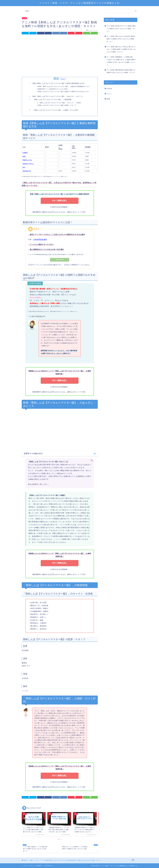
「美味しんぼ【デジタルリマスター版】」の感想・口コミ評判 (55, 110)
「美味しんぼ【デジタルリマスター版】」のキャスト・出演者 (60, 103)
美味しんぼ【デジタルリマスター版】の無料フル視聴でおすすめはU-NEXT (64, 91)
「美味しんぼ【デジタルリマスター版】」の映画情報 (52, 99)
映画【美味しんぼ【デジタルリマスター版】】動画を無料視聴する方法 (59, 83)
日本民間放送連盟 (40, 239)
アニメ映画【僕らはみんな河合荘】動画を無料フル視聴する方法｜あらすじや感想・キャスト (121, 39)
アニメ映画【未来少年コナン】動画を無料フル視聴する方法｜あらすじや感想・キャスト (121, 29)
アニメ (24, 18)
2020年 (109, 89)
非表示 (63, 79)
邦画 (108, 99)
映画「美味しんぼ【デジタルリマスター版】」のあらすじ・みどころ (58, 96)
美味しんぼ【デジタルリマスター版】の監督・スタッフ (57, 105)
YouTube (60, 260)
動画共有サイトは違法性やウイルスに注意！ (53, 89)
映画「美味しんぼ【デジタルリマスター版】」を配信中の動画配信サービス (64, 86)
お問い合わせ (48, 866)
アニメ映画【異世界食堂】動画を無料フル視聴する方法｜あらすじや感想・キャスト (121, 71)
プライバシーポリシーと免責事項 (32, 866)
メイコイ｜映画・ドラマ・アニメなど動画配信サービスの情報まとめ (79, 3)
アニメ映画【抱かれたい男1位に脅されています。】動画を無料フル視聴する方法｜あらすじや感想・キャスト (122, 49)
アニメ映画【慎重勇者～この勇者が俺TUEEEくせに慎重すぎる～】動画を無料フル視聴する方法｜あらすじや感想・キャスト (121, 61)
